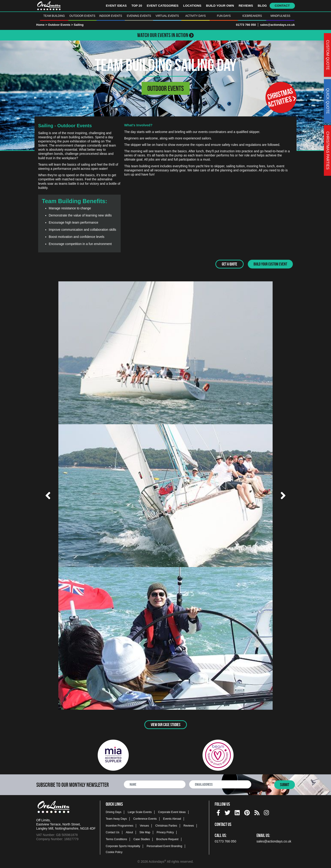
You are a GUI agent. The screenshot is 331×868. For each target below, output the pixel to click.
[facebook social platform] (218, 811)
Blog (262, 6)
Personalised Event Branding (164, 845)
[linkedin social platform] (237, 811)
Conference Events (145, 818)
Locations (192, 6)
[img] (218, 812)
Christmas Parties (166, 825)
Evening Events (139, 16)
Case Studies (142, 839)
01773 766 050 (246, 25)
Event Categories (163, 6)
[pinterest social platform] (247, 811)
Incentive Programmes (120, 825)
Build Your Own (220, 6)
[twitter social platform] (227, 811)
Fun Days (224, 16)
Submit (285, 784)
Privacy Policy (165, 832)
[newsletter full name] (155, 784)
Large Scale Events (140, 811)
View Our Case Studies (166, 724)
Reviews (246, 6)
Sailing (79, 25)
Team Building (54, 16)
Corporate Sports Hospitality (123, 845)
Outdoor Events (82, 16)
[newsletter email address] (220, 784)
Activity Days (195, 16)
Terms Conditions (116, 839)
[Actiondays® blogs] (257, 811)
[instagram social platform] (266, 811)
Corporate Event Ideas (172, 811)
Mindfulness (280, 16)
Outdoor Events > (61, 25)
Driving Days (114, 811)
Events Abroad (172, 818)
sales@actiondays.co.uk (278, 25)
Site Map (145, 832)
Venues (144, 825)
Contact (282, 6)
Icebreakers (252, 16)
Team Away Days (116, 818)
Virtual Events (167, 16)
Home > (42, 25)
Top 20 (137, 6)
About (129, 832)
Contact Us (113, 832)
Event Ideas (116, 6)
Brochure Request (167, 839)
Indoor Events (111, 16)
